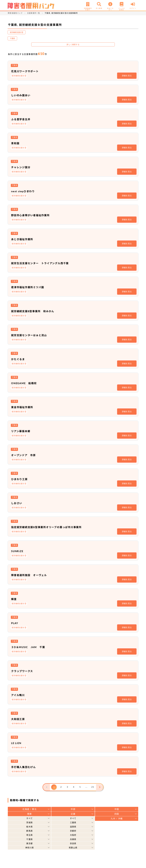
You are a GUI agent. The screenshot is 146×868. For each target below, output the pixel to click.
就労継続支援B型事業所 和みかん (35, 311)
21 (93, 787)
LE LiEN (17, 743)
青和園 (16, 143)
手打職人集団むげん (25, 767)
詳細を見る (127, 76)
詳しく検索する (73, 45)
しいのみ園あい (22, 95)
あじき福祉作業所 (23, 239)
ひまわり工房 (20, 479)
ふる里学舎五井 (22, 119)
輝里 (14, 599)
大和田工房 (19, 719)
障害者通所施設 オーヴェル (31, 575)
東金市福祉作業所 (23, 407)
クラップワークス (23, 671)
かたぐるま (19, 359)
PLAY (15, 623)
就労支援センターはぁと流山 (31, 335)
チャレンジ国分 (22, 167)
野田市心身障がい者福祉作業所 (33, 215)
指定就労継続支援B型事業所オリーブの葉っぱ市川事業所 (50, 527)
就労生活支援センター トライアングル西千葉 (43, 263)
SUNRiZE (18, 551)
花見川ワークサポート (26, 71)
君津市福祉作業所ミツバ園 (29, 287)
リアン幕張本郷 (22, 431)
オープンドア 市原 (25, 455)
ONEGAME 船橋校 (25, 383)
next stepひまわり (24, 191)
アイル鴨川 (19, 695)
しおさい (17, 503)
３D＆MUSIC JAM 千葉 (30, 647)
